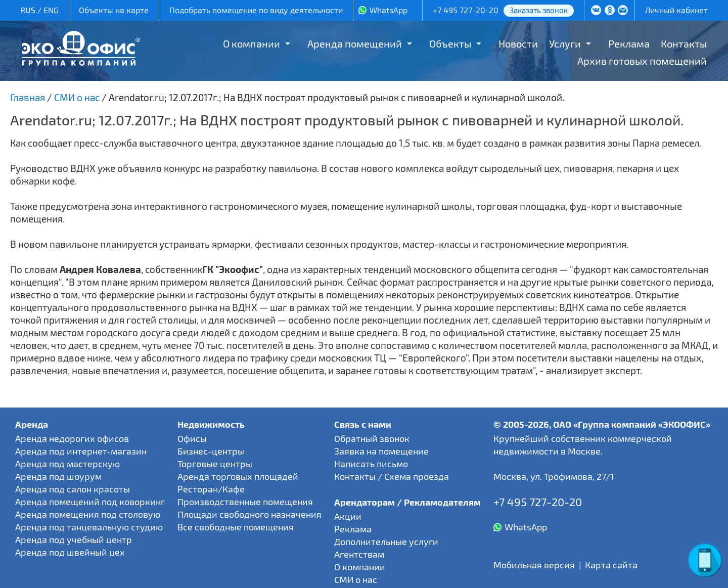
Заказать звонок (539, 10)
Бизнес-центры (211, 451)
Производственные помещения (245, 502)
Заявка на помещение (381, 451)
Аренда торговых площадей (238, 476)
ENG (51, 10)
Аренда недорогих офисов (72, 438)
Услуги (565, 43)
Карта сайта (611, 565)
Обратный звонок (372, 438)
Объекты (450, 43)
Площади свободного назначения (249, 514)
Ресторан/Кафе (211, 489)
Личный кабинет (676, 10)
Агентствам (359, 554)
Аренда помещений (355, 43)
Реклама (629, 43)
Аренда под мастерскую (67, 464)
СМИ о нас (356, 579)
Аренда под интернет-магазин (81, 451)
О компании (252, 43)
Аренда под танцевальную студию (89, 527)
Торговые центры (215, 464)
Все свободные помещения (236, 527)
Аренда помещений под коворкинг (90, 502)
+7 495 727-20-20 (466, 10)
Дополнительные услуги (386, 541)
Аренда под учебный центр (74, 539)
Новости (518, 43)
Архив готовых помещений (642, 61)
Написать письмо (371, 464)
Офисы (192, 438)
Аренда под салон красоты (73, 489)
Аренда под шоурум (58, 476)
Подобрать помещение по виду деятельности (256, 10)
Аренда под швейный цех (70, 552)
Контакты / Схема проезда (392, 476)
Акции (348, 516)
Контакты (684, 43)
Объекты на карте (114, 10)
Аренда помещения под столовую (88, 514)
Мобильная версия (534, 565)
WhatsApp (389, 10)
